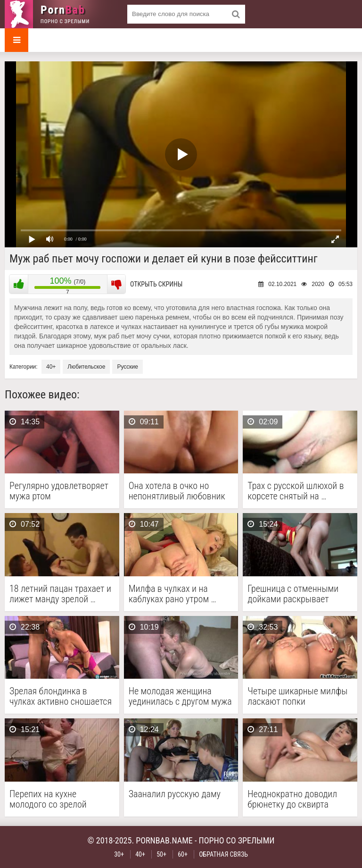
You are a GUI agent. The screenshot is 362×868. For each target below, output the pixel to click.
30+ (119, 854)
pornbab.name (164, 840)
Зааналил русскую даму (175, 794)
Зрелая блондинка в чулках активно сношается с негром (61, 696)
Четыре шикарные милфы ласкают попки (297, 696)
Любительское (86, 367)
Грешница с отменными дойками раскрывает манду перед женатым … (294, 594)
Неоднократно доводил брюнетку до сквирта (292, 799)
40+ (51, 367)
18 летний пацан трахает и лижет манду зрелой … (60, 594)
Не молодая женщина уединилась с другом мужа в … (180, 696)
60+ (183, 854)
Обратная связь (223, 854)
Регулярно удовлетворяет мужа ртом (59, 491)
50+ (161, 854)
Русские (128, 367)
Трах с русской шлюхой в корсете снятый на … (296, 491)
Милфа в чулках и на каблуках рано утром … (173, 594)
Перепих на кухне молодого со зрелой (48, 799)
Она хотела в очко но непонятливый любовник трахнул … (177, 491)
